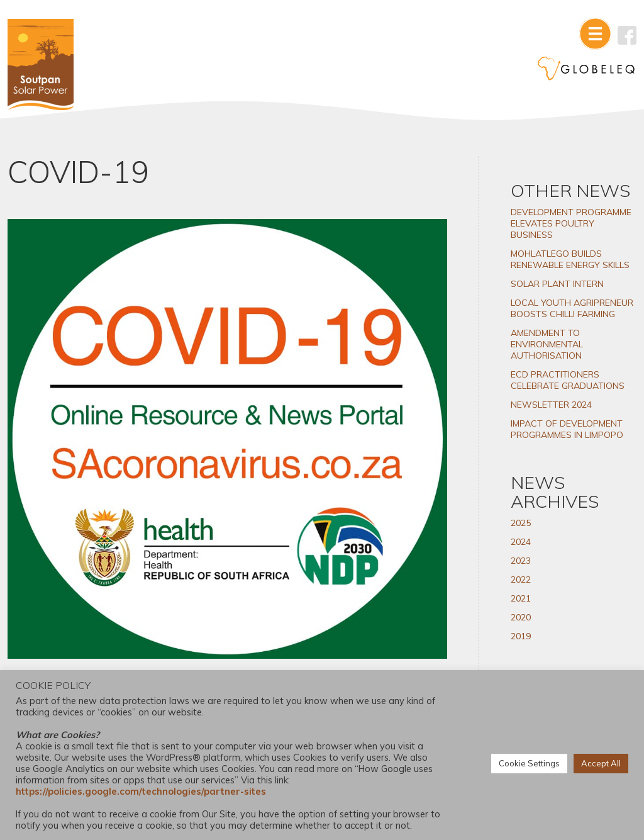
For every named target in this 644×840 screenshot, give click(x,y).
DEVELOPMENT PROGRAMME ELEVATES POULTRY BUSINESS (571, 223)
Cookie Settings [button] (529, 763)
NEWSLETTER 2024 (551, 405)
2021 (521, 598)
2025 (521, 523)
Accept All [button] (601, 763)
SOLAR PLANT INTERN (557, 284)
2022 (521, 580)
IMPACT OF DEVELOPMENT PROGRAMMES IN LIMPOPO (567, 429)
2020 (521, 617)
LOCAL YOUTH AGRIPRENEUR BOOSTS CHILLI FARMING (572, 308)
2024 (521, 542)
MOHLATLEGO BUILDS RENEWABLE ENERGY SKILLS (570, 259)
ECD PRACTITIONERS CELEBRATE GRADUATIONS (568, 380)
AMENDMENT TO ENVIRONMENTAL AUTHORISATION (547, 344)
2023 (521, 561)
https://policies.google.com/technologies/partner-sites (141, 791)
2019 (521, 636)
